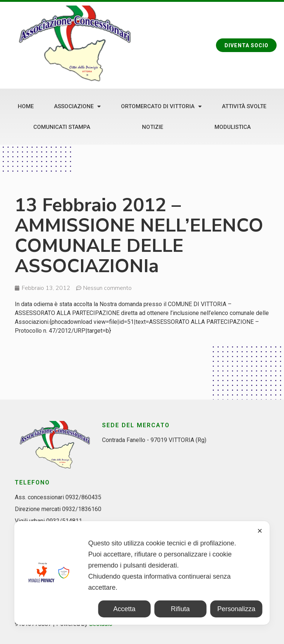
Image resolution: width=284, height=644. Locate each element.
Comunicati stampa (62, 127)
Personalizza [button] (236, 609)
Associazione (77, 107)
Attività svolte (244, 106)
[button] (246, 45)
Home (26, 106)
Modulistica (233, 127)
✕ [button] (260, 531)
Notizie (153, 127)
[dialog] (142, 573)
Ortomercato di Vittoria (161, 107)
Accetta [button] (124, 609)
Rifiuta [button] (180, 609)
